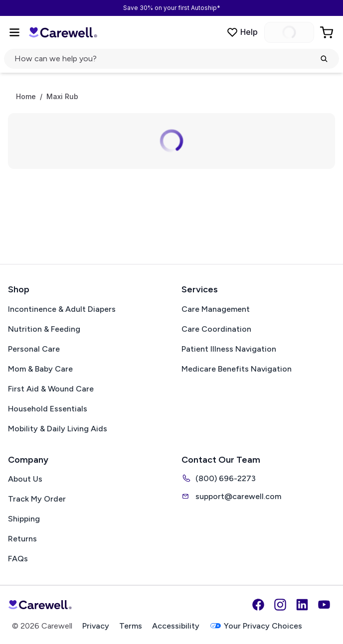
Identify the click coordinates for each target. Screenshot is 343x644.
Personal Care (34, 349)
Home (26, 97)
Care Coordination (216, 329)
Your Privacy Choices (256, 626)
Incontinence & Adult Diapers (62, 309)
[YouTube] (324, 605)
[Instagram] (280, 605)
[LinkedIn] (302, 605)
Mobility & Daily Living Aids (58, 429)
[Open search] (171, 59)
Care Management (216, 309)
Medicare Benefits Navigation (237, 369)
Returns (22, 539)
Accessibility (176, 626)
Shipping (24, 519)
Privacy (96, 626)
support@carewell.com (231, 496)
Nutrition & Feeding (44, 329)
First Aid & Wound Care (51, 389)
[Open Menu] (14, 32)
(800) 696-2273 (219, 478)
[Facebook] (258, 605)
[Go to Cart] (328, 32)
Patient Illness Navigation (229, 349)
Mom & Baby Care (40, 369)
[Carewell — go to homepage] (63, 32)
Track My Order (37, 499)
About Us (25, 479)
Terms (131, 626)
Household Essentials (48, 409)
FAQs (18, 559)
